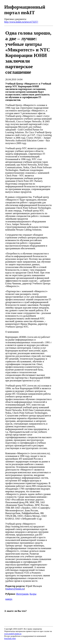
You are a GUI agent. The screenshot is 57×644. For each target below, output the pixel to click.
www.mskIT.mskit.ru (13, 634)
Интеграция (22, 594)
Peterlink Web (10, 638)
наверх (9, 599)
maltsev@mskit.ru (15, 589)
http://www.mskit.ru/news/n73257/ (21, 22)
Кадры (33, 594)
